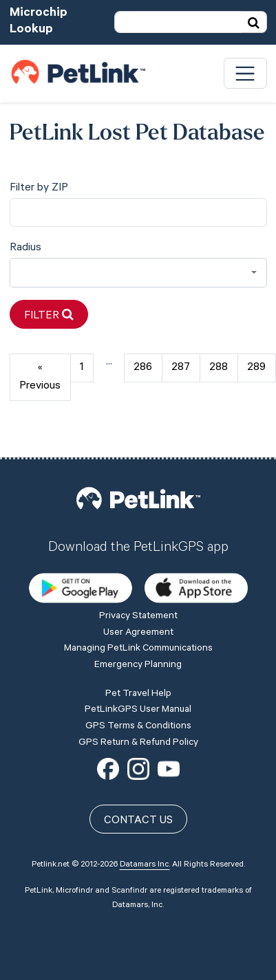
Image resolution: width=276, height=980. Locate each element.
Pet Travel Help (138, 695)
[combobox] (138, 273)
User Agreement (138, 633)
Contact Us (138, 821)
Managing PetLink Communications (138, 649)
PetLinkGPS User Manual (138, 710)
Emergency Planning (138, 666)
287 (181, 368)
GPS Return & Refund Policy (138, 743)
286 (143, 368)
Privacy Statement (138, 617)
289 (256, 368)
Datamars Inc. (145, 865)
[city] (138, 213)
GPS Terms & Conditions (138, 727)
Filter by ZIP (39, 188)
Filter (49, 315)
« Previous (40, 377)
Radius (25, 248)
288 (219, 368)
